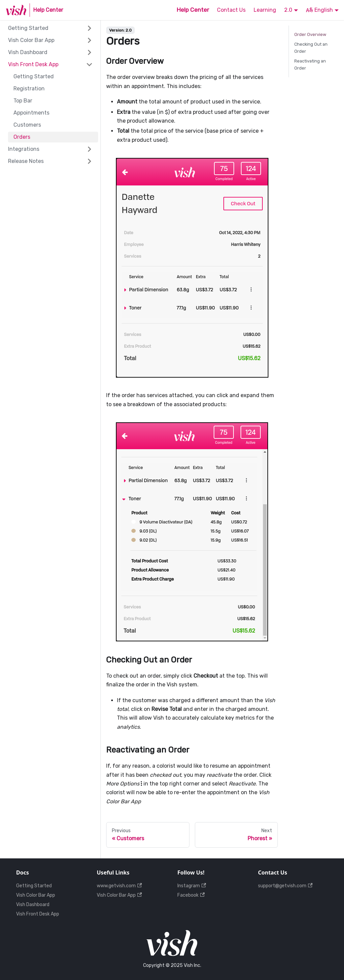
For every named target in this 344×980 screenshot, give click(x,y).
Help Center (193, 10)
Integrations (24, 149)
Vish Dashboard (28, 52)
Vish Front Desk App (33, 64)
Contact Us (231, 10)
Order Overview (310, 34)
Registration (29, 89)
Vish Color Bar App (31, 40)
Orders (22, 137)
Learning (265, 10)
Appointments (31, 113)
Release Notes (26, 161)
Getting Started (28, 28)
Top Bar (23, 101)
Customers (27, 125)
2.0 (288, 10)
